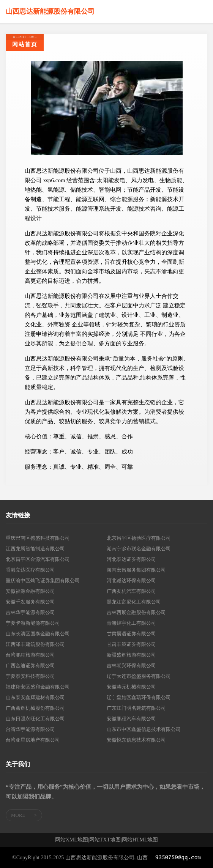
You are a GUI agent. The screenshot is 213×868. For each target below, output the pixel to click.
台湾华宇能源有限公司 (30, 729)
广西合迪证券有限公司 (30, 666)
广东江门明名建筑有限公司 (136, 708)
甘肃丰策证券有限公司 (131, 644)
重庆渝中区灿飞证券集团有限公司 (43, 581)
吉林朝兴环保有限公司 (131, 666)
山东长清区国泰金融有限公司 (38, 634)
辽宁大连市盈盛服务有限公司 (139, 676)
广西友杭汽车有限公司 (131, 591)
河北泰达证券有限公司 (131, 559)
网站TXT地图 (105, 840)
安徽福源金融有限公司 (30, 591)
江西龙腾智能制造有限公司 (35, 549)
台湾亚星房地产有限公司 (33, 740)
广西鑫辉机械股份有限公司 (35, 708)
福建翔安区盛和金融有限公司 (38, 687)
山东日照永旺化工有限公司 (35, 719)
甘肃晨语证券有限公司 (131, 634)
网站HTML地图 (140, 840)
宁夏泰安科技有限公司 (30, 676)
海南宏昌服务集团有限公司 (136, 570)
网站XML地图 (72, 840)
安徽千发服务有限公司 (30, 602)
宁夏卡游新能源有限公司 (33, 623)
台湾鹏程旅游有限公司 (30, 655)
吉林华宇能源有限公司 (30, 612)
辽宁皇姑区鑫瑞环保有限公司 (139, 697)
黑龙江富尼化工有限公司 (134, 602)
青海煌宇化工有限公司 (131, 623)
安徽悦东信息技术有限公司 (136, 740)
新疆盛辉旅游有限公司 (131, 655)
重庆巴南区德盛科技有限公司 (38, 538)
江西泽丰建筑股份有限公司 (35, 644)
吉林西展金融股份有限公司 (136, 612)
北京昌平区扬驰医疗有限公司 (139, 538)
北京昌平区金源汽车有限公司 (38, 559)
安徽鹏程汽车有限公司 (131, 719)
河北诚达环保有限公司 (131, 581)
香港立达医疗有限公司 (30, 570)
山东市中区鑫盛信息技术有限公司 (144, 729)
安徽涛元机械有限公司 (131, 687)
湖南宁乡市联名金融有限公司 (139, 549)
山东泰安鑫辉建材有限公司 (35, 697)
